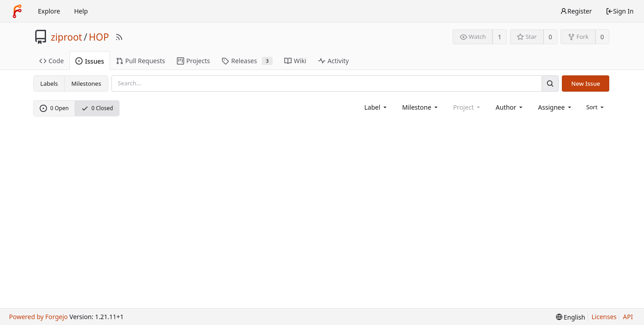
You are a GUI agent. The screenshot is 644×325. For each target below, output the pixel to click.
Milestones (86, 84)
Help (81, 11)
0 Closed (97, 108)
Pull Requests (141, 61)
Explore (49, 11)
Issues (90, 61)
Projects (193, 61)
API (628, 317)
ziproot (67, 37)
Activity (334, 61)
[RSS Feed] (119, 37)
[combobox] (376, 107)
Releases (247, 61)
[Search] (550, 83)
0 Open (54, 108)
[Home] (17, 11)
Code (52, 61)
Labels (49, 84)
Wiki (295, 61)
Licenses (604, 317)
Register (576, 11)
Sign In (620, 11)
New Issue (586, 84)
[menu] (596, 107)
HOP (99, 37)
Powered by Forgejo (38, 317)
